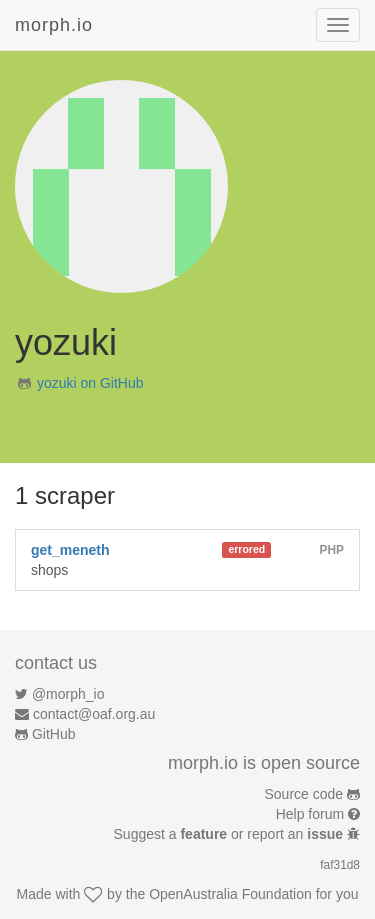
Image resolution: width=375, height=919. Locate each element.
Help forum (310, 814)
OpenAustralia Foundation (230, 894)
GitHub (54, 734)
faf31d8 (340, 865)
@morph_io (68, 694)
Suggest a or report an (230, 834)
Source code (304, 794)
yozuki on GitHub (90, 383)
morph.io (54, 25)
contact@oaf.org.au (94, 714)
